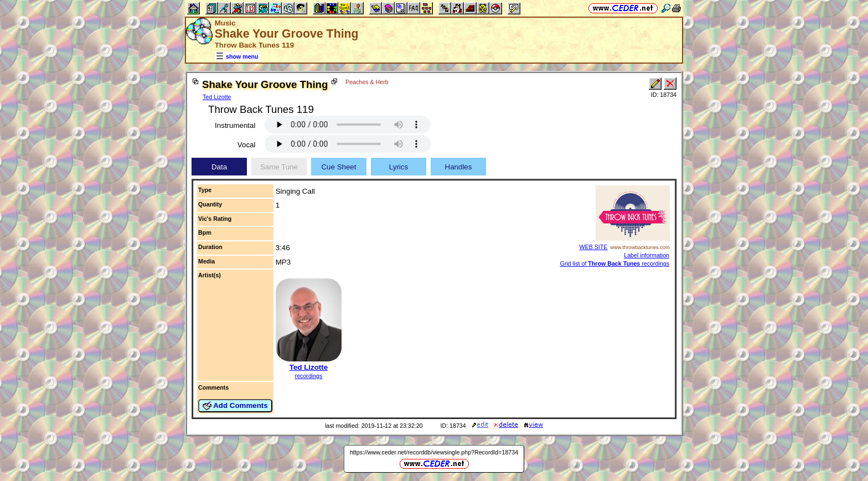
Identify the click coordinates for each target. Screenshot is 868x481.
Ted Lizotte (217, 97)
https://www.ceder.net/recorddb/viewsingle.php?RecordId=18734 (434, 452)
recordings (309, 376)
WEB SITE (594, 247)
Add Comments (235, 406)
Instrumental (235, 125)
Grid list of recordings (614, 263)
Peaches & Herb (367, 82)
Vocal (247, 145)
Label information (647, 255)
